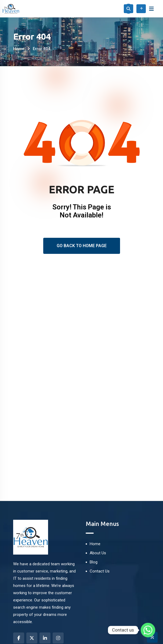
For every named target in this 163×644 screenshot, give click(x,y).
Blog (94, 562)
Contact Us (100, 571)
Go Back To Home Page (82, 246)
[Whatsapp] (148, 630)
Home (19, 49)
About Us (98, 553)
